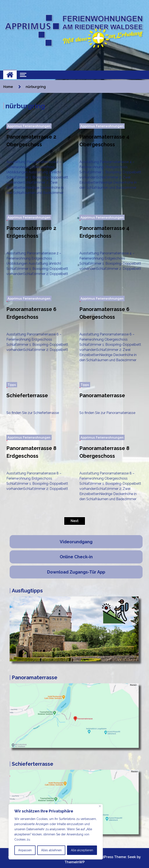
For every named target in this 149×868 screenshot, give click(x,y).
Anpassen (25, 850)
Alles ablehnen (51, 850)
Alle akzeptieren (82, 850)
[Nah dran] (100, 806)
